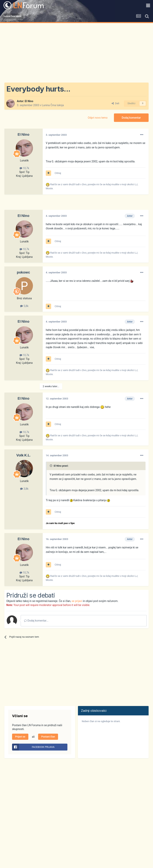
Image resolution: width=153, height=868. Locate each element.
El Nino (29, 101)
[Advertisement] (76, 52)
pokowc (23, 272)
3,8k (24, 489)
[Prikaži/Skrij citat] (51, 466)
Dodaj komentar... (36, 621)
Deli (115, 103)
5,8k (24, 306)
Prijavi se (20, 737)
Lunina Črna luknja (53, 105)
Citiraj (58, 173)
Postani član (48, 737)
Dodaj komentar (131, 118)
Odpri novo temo (98, 118)
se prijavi (77, 601)
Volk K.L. (23, 455)
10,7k (24, 168)
